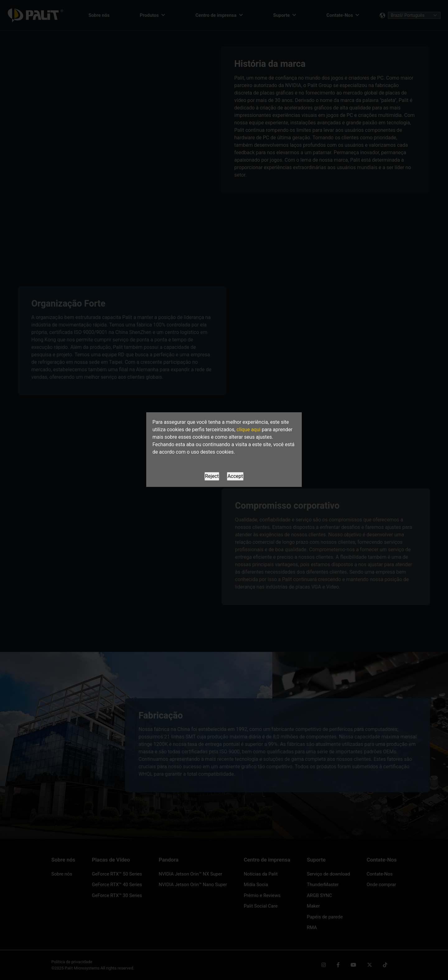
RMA (312, 927)
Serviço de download (328, 874)
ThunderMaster (323, 885)
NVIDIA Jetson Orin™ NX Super (190, 874)
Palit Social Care (261, 906)
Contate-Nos (380, 874)
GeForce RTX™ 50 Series (117, 874)
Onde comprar (381, 885)
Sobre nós (62, 874)
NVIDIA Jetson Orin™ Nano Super (193, 885)
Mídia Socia (256, 885)
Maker (313, 906)
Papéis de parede (325, 917)
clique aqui (248, 430)
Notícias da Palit (261, 874)
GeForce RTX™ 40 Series (117, 885)
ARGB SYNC (319, 895)
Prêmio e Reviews (262, 895)
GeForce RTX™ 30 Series (117, 895)
